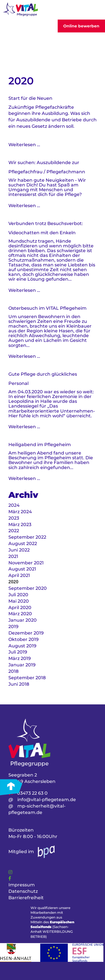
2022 (14, 531)
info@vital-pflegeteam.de (47, 800)
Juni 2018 (19, 684)
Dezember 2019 (26, 633)
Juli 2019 (18, 652)
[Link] (10, 872)
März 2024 (20, 512)
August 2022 (23, 544)
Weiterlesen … (24, 145)
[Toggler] (94, 10)
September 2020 (28, 588)
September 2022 (27, 537)
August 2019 (22, 646)
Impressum (22, 885)
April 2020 (20, 608)
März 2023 (20, 525)
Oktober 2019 (24, 639)
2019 (13, 627)
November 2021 (26, 563)
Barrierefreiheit (26, 898)
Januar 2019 (22, 665)
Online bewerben (81, 26)
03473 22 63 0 (32, 793)
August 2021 (22, 569)
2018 (13, 671)
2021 (13, 556)
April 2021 (19, 575)
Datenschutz (23, 891)
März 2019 (20, 658)
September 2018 (27, 678)
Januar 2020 (23, 620)
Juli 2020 (18, 595)
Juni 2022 (19, 550)
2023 (14, 518)
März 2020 (20, 614)
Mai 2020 (19, 601)
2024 (14, 505)
